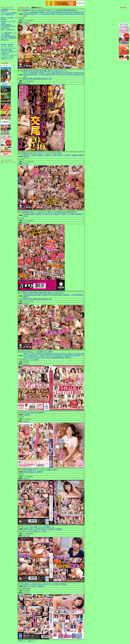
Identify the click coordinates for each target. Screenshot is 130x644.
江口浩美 (31, 357)
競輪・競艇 (7, 45)
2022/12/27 (27, 164)
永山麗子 (70, 12)
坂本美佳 (39, 529)
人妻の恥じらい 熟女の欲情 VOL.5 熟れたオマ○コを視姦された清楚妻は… (46, 584)
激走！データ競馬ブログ (8, 30)
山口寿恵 (53, 12)
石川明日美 (48, 356)
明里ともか (27, 586)
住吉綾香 (78, 354)
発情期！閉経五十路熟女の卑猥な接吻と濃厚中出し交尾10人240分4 (44, 293)
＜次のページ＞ (31, 641)
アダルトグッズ (5, 55)
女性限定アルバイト (7, 58)
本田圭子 (43, 357)
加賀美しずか (65, 214)
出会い (12, 57)
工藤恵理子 (75, 155)
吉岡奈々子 (27, 354)
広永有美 (59, 14)
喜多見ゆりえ (28, 155)
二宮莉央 (47, 155)
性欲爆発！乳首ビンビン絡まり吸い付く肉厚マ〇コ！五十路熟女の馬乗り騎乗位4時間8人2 (51, 10)
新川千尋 (65, 14)
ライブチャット (5, 57)
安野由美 (39, 354)
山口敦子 (50, 214)
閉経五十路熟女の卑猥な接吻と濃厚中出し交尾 (38, 79)
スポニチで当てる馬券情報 (9, 13)
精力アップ (14, 55)
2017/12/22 (27, 479)
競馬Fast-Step (5, 40)
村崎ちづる (50, 357)
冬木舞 (31, 12)
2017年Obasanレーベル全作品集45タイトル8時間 (38, 352)
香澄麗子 (81, 155)
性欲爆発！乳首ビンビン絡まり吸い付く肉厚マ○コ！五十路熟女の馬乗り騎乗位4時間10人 (50, 212)
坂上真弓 (73, 356)
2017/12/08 (27, 536)
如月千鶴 (64, 12)
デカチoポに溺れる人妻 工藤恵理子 (34, 412)
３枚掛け (3, 23)
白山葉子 (35, 356)
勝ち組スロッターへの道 (8, 21)
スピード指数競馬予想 (7, 14)
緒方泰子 (52, 354)
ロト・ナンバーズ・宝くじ (9, 48)
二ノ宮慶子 (41, 356)
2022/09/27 (27, 304)
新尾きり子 (45, 529)
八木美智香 (45, 354)
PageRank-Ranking (6, 25)
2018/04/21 (27, 364)
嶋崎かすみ (72, 354)
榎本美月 (26, 472)
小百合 (48, 12)
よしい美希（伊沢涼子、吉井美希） (61, 155)
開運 (10, 50)
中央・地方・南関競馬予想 (9, 38)
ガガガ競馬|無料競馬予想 (8, 36)
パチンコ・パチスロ (7, 46)
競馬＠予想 (4, 11)
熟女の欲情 (27, 589)
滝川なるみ (37, 357)
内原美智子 (47, 14)
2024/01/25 (27, 23)
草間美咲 (62, 357)
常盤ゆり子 (61, 356)
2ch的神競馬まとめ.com (8, 9)
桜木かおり (65, 354)
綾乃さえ (26, 12)
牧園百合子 (33, 472)
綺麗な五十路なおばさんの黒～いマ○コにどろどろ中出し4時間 (42, 153)
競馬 (2, 45)
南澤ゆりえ (79, 356)
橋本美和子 (34, 14)
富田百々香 (58, 354)
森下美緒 (70, 14)
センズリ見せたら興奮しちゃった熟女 (35, 531)
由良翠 (30, 356)
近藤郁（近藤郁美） (40, 12)
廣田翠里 (59, 12)
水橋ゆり (33, 354)
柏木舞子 (53, 14)
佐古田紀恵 (76, 12)
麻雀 (12, 45)
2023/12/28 (27, 83)
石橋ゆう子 (33, 529)
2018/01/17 (27, 421)
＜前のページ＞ (22, 641)
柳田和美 (28, 14)
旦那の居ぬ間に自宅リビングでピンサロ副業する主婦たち (41, 470)
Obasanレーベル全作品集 (31, 360)
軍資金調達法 (5, 50)
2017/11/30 (27, 593)
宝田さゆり (34, 586)
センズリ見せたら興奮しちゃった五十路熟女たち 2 (39, 527)
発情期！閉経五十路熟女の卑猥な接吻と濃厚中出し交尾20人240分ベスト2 (46, 71)
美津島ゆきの (57, 214)
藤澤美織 (56, 357)
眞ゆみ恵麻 (76, 14)
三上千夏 (41, 14)
